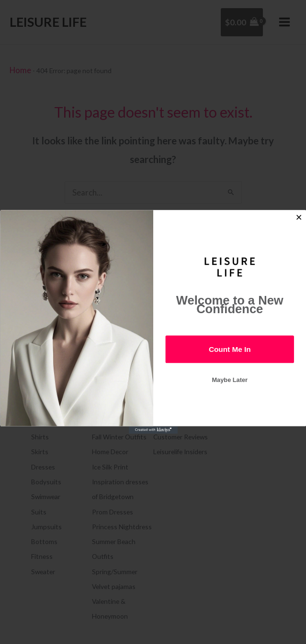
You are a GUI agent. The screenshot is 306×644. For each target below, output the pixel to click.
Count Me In (229, 349)
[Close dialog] (298, 218)
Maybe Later (230, 380)
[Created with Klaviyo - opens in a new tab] (153, 430)
